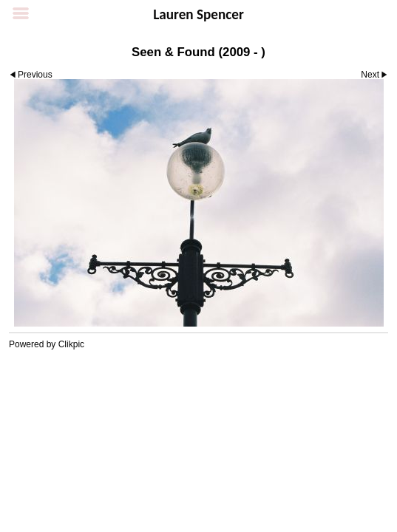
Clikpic (71, 344)
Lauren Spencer (198, 14)
